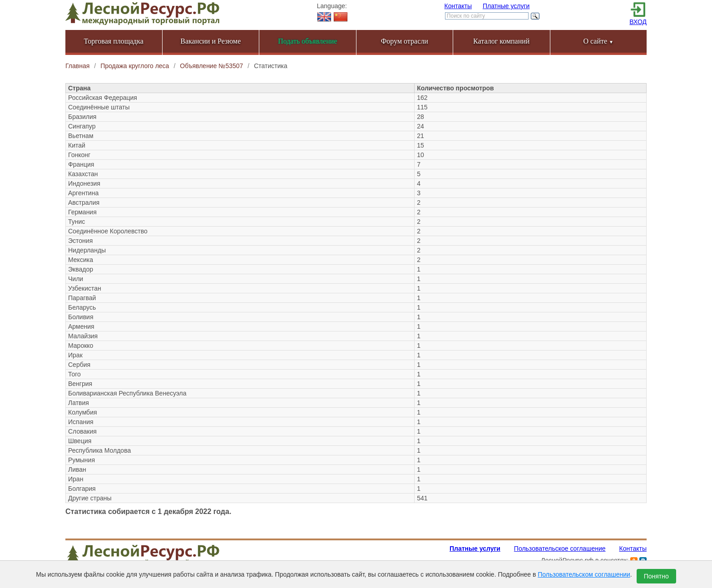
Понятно (656, 576)
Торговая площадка (114, 41)
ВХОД (638, 22)
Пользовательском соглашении (584, 574)
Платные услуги (506, 6)
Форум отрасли (405, 41)
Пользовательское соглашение (560, 548)
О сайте (598, 41)
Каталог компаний (501, 41)
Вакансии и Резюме (210, 41)
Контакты (458, 6)
